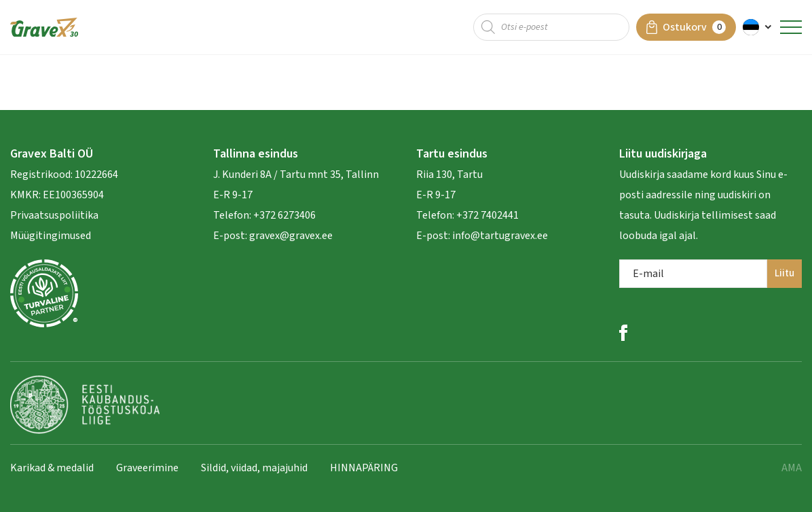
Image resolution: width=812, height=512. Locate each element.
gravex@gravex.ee (291, 236)
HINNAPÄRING (364, 468)
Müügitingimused (51, 236)
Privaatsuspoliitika (54, 215)
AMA (792, 468)
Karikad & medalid (52, 468)
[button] (758, 27)
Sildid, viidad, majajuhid (254, 468)
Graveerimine (147, 468)
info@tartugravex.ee (500, 236)
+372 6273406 (283, 215)
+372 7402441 (487, 215)
